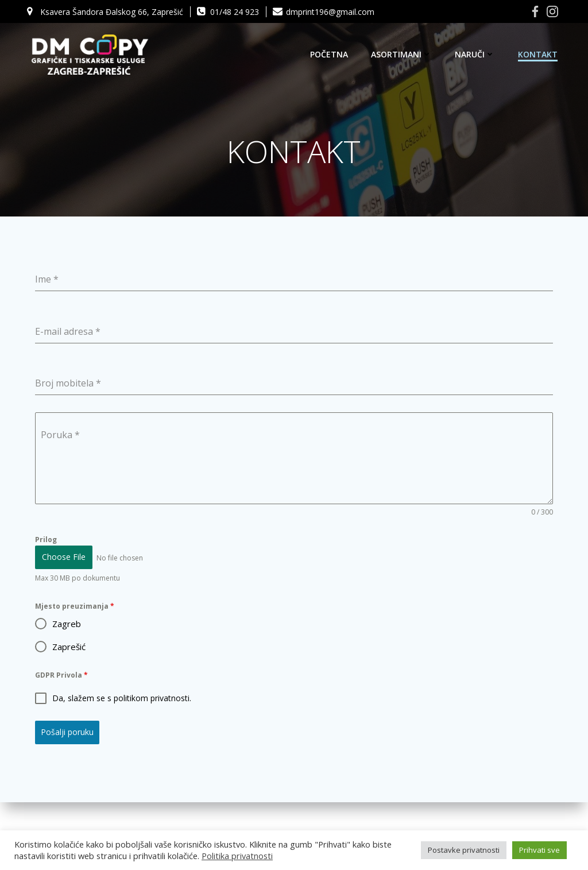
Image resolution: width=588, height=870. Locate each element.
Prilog (47, 541)
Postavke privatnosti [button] (464, 850)
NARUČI (475, 54)
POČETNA (330, 54)
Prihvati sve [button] (539, 850)
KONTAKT (538, 54)
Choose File (64, 558)
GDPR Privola (62, 676)
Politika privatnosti (237, 856)
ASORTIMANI (402, 54)
